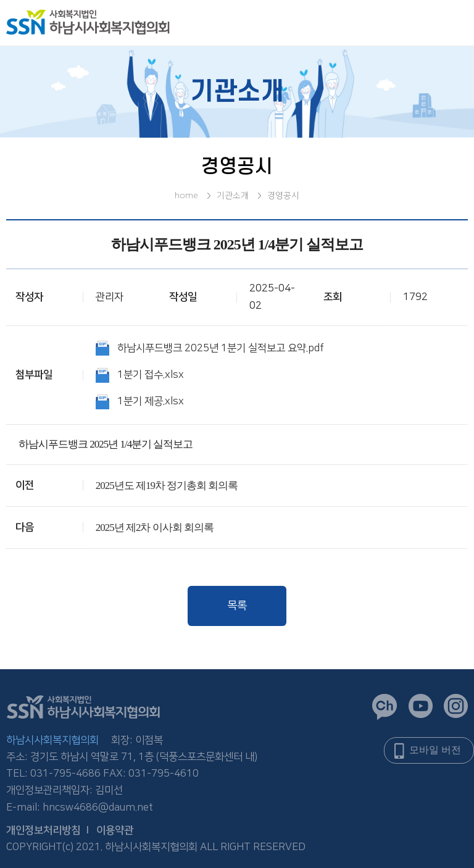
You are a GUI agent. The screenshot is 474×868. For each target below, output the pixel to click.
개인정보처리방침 (43, 830)
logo (88, 22)
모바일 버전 (435, 750)
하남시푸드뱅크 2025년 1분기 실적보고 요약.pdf (221, 348)
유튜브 (421, 706)
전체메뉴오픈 (443, 23)
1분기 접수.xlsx (151, 375)
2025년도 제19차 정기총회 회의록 (167, 486)
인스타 (456, 706)
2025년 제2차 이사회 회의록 (155, 528)
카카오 (385, 707)
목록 (237, 606)
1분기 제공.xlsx (151, 401)
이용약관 (115, 830)
